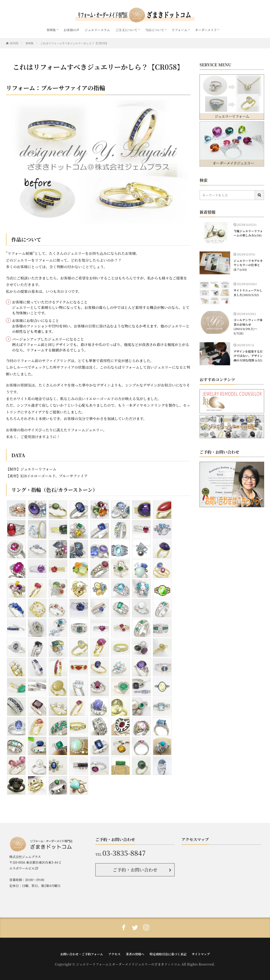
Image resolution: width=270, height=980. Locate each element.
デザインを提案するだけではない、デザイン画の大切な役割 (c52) (248, 355)
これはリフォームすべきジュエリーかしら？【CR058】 (74, 43)
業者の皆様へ (135, 953)
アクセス (115, 953)
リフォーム (180, 30)
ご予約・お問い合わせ (135, 869)
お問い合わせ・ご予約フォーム (83, 953)
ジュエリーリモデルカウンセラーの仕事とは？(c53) (248, 265)
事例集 (51, 30)
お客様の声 (71, 30)
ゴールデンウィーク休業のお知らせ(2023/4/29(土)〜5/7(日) (248, 326)
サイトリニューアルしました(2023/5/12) (247, 292)
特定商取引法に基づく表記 (167, 953)
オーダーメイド (206, 30)
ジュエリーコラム (97, 30)
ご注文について (126, 30)
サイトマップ (199, 953)
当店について (154, 30)
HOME (14, 43)
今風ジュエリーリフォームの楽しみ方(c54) (248, 233)
